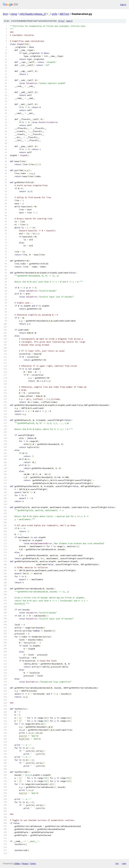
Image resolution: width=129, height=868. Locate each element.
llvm (5, 14)
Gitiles (17, 863)
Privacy (25, 863)
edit (69, 21)
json (124, 863)
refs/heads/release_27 (33, 14)
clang (14, 14)
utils (54, 14)
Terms (33, 863)
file (61, 21)
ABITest (64, 14)
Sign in (123, 5)
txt (117, 863)
